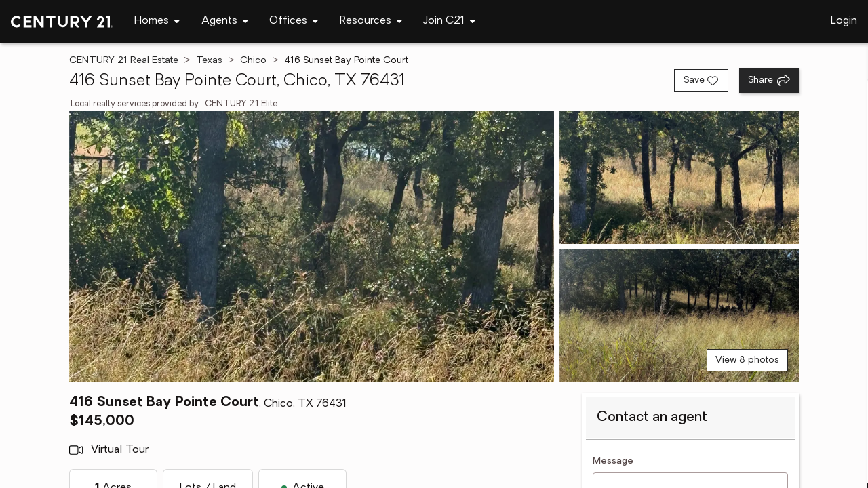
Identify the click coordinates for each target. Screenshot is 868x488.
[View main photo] (311, 247)
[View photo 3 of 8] (679, 316)
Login (844, 21)
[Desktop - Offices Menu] (294, 21)
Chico (253, 61)
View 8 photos (747, 360)
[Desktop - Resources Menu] (371, 21)
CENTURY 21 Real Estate (124, 61)
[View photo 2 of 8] (679, 178)
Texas (209, 61)
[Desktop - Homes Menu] (157, 21)
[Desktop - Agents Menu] (225, 21)
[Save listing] (701, 81)
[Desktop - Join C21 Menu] (449, 21)
